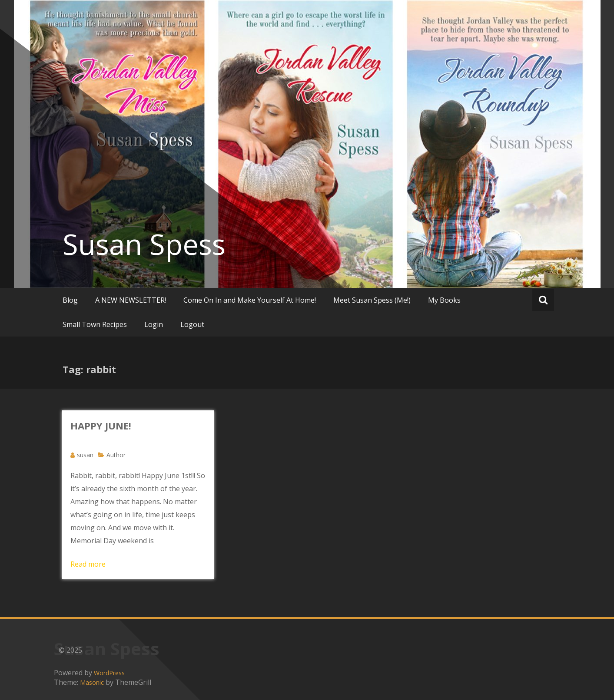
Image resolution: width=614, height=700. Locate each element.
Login (154, 324)
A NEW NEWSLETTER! (131, 300)
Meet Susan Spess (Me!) (372, 300)
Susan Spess (144, 244)
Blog (70, 300)
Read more (88, 564)
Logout (192, 324)
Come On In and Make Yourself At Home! (250, 300)
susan (85, 455)
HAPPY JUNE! (101, 426)
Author (116, 455)
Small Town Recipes (95, 324)
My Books (444, 300)
